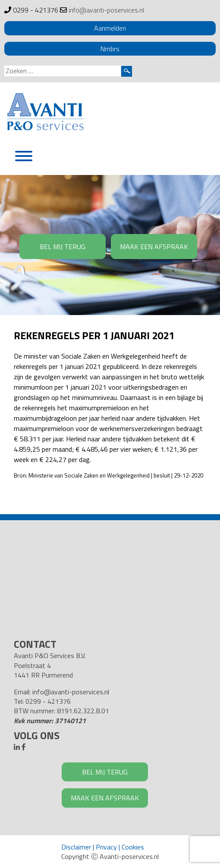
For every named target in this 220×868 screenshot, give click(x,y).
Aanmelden (110, 28)
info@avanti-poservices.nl (106, 10)
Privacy (106, 847)
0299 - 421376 (36, 10)
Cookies (133, 847)
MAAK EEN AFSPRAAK (154, 247)
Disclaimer (76, 847)
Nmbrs (110, 49)
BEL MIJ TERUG (63, 247)
